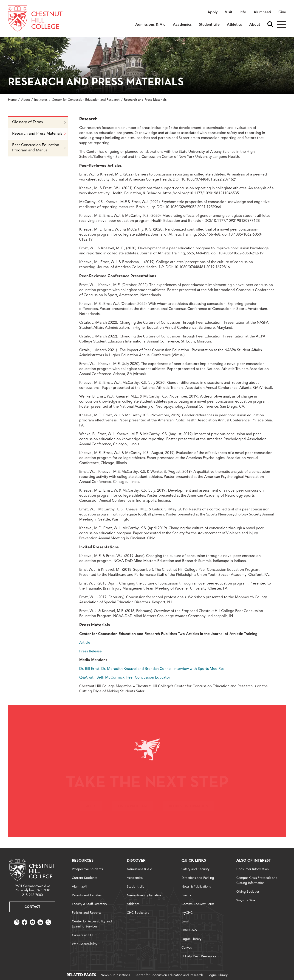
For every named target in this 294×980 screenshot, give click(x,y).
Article (85, 643)
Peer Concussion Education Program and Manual (39, 148)
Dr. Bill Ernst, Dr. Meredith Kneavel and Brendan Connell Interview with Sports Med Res (152, 669)
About (26, 100)
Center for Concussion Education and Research (86, 100)
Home (12, 100)
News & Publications (115, 975)
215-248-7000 (32, 895)
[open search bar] (270, 25)
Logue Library (218, 975)
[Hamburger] (281, 25)
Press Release (90, 651)
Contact (32, 907)
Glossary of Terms (39, 122)
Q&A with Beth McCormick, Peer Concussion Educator (125, 678)
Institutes (41, 100)
